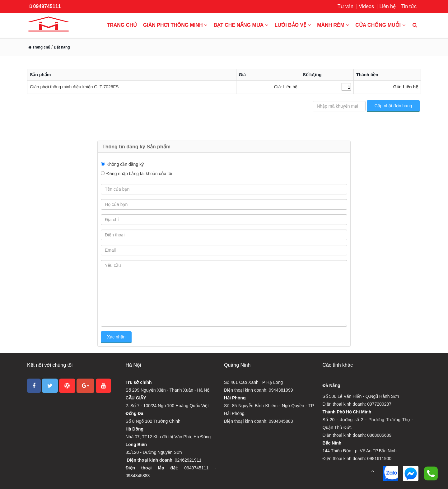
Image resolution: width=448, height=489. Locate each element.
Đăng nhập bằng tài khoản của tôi (139, 174)
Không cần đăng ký (125, 164)
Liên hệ (387, 6)
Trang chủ (122, 25)
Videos (366, 6)
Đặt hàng (62, 47)
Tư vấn (345, 6)
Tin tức (409, 6)
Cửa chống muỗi (380, 25)
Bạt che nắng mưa (241, 25)
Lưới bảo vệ (293, 25)
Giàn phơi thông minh (175, 25)
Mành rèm (333, 25)
